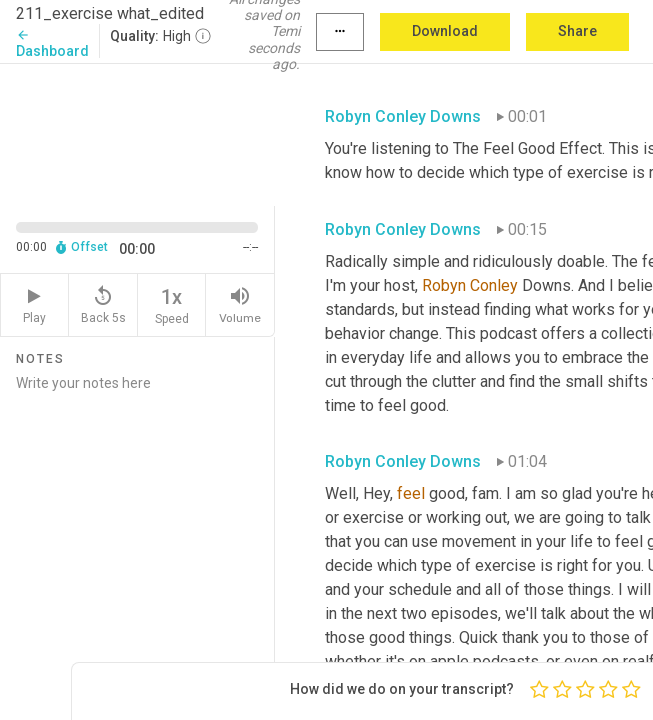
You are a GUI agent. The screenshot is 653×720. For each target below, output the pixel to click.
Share (577, 31)
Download (445, 31)
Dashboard (52, 43)
